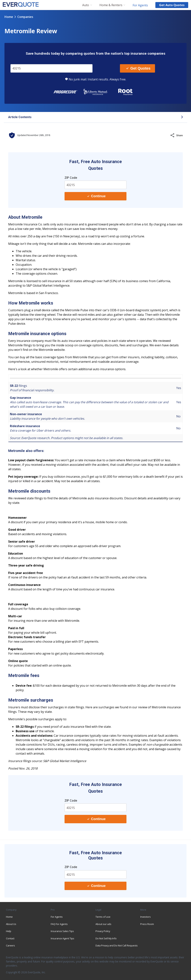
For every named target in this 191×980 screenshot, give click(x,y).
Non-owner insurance (26, 414)
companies (25, 17)
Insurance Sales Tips (62, 931)
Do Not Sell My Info (106, 938)
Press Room (147, 924)
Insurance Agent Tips (62, 938)
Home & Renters (111, 5)
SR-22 (14, 386)
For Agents (140, 5)
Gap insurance (21, 398)
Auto (86, 5)
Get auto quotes (172, 5)
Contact (10, 938)
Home (9, 17)
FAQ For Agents (59, 924)
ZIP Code (71, 178)
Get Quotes (138, 68)
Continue (96, 196)
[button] (95, 117)
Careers (10, 945)
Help (9, 931)
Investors (145, 917)
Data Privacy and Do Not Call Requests (117, 945)
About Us (11, 924)
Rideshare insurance (25, 426)
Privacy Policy (103, 931)
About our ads (103, 924)
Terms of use (103, 917)
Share (176, 135)
